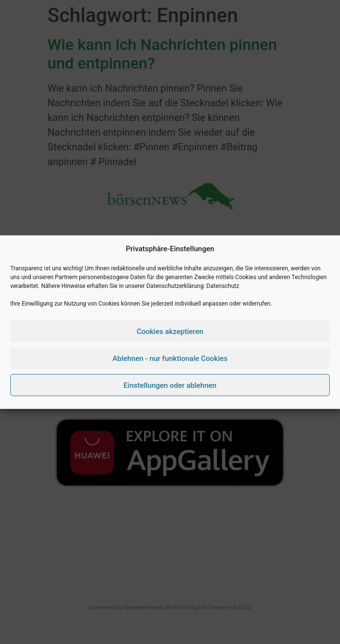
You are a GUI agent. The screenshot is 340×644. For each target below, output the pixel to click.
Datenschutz (223, 286)
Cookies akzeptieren (170, 331)
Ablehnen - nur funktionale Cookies (170, 358)
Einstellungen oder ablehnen (170, 385)
